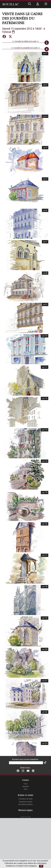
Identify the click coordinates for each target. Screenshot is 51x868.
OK (41, 866)
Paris (26, 777)
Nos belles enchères (26, 792)
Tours (26, 772)
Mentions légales (26, 798)
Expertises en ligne (26, 790)
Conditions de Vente (26, 787)
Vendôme (26, 775)
